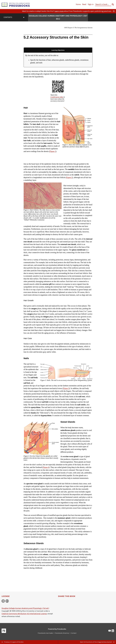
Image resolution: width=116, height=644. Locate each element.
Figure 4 (46, 467)
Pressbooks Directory (62, 633)
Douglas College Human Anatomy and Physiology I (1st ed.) (25, 608)
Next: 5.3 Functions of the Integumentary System (97, 642)
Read (84, 4)
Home (78, 4)
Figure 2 (69, 177)
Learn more (59, 11)
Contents (14, 17)
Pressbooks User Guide (45, 633)
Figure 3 (66, 388)
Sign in (91, 4)
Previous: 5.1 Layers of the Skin (13, 642)
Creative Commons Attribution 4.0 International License (24, 614)
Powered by (57, 629)
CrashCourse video (57, 97)
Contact (74, 633)
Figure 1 (53, 151)
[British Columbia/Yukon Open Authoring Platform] (16, 4)
